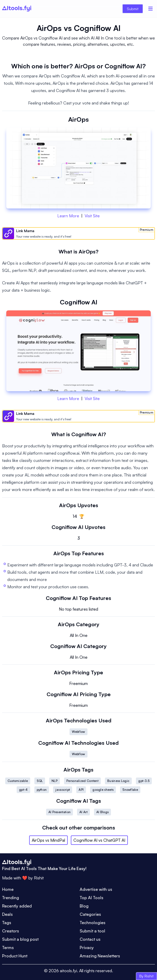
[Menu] (150, 9)
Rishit (39, 878)
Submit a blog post (20, 939)
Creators (11, 931)
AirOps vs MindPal (48, 840)
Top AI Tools (92, 898)
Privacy (87, 948)
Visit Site (92, 216)
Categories (90, 914)
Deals (7, 914)
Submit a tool (92, 931)
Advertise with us (96, 889)
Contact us (90, 939)
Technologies (93, 923)
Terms (8, 948)
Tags (7, 923)
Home (8, 889)
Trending (11, 898)
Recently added (17, 906)
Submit (133, 9)
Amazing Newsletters (100, 956)
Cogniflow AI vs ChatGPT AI (99, 840)
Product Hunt (15, 956)
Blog (84, 906)
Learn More (68, 216)
